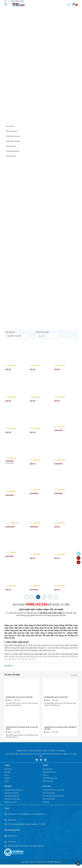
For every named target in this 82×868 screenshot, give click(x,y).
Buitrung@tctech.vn (28, 818)
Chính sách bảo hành (50, 796)
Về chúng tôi (9, 772)
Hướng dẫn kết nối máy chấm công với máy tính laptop (22, 731)
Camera (45, 778)
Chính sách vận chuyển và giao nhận (56, 793)
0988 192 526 (13, 823)
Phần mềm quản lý (49, 784)
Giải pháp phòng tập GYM (14, 799)
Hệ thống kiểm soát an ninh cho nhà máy (19, 699)
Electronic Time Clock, (51, 648)
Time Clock (33, 648)
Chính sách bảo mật (50, 802)
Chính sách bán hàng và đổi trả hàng (56, 799)
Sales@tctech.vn (14, 818)
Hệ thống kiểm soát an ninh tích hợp (56, 699)
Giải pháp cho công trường (14, 802)
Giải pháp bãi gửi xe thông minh (16, 793)
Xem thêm (74, 677)
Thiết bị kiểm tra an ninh (51, 781)
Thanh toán (47, 805)
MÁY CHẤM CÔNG (40, 612)
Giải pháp (8, 781)
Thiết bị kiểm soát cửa (50, 775)
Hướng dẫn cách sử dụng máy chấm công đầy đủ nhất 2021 (60, 731)
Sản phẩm (8, 775)
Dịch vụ (7, 778)
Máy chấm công (48, 772)
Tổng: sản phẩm (42, 334)
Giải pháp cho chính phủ (13, 796)
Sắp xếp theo (10, 334)
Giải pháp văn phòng (12, 805)
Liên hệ (7, 784)
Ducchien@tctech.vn (43, 818)
